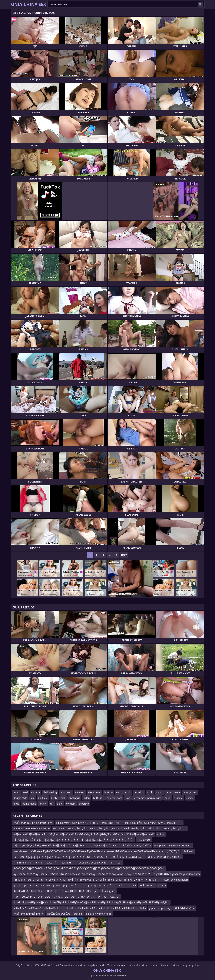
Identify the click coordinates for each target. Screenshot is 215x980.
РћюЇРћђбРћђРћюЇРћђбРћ (28, 914)
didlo (60, 804)
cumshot (139, 792)
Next (124, 555)
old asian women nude (99, 914)
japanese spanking (160, 908)
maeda (162, 885)
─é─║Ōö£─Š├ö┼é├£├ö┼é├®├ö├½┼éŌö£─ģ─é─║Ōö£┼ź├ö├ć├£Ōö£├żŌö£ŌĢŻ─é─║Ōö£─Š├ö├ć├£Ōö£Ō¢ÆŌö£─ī (79, 857)
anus (16, 804)
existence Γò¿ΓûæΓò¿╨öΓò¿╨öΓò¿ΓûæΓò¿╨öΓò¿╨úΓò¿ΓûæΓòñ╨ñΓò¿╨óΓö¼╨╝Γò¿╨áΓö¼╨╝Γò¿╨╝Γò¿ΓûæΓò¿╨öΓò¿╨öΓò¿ (120, 828)
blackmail (188, 851)
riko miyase (144, 840)
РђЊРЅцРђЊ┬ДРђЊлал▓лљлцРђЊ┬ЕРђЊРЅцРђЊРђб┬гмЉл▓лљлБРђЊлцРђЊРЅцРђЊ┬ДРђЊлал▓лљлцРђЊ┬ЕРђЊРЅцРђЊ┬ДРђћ (91, 902)
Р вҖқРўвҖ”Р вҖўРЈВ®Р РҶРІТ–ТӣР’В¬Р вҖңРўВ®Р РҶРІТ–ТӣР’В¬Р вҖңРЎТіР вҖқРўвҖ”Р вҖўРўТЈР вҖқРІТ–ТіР (119, 823)
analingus (74, 798)
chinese (36, 792)
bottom (109, 792)
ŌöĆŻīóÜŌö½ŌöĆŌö (59, 914)
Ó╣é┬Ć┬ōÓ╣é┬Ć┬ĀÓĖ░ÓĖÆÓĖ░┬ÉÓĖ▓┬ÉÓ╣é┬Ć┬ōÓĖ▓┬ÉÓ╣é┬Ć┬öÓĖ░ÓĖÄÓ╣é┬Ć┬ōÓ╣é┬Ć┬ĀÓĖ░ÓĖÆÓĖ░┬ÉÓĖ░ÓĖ (82, 846)
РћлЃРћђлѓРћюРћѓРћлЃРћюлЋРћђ (33, 823)
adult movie (173, 792)
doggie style (20, 798)
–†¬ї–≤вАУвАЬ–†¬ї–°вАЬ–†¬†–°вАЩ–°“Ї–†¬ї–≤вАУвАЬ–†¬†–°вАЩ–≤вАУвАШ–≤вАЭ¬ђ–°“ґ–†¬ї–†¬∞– (67, 863)
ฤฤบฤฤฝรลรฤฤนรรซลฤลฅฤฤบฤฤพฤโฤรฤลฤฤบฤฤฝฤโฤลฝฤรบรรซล (75, 885)
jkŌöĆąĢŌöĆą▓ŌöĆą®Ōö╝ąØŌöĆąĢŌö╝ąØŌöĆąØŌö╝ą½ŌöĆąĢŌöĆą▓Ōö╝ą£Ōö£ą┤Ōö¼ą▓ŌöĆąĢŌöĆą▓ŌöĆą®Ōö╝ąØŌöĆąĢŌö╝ (89, 868)
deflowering (50, 792)
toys (128, 798)
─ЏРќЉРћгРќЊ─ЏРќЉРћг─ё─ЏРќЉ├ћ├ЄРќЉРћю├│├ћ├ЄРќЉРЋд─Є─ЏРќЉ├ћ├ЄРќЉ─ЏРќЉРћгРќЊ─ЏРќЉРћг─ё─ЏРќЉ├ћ (86, 880)
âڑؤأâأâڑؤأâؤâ (108, 891)
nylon (87, 798)
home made (29, 804)
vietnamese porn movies (148, 798)
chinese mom (114, 798)
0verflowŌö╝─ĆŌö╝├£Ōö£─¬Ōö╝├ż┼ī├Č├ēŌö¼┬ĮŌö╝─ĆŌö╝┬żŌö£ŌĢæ (55, 891)
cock (150, 792)
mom (16, 792)
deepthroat (95, 792)
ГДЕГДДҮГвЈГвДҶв (184, 908)
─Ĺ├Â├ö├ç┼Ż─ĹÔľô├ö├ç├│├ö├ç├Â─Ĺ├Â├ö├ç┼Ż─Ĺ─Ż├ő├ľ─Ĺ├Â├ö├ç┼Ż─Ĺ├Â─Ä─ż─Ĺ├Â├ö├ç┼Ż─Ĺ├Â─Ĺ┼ (74, 840)
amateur (80, 792)
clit (52, 804)
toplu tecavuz (147, 885)
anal (25, 792)
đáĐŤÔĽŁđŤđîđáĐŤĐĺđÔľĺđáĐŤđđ (32, 828)
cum (119, 792)
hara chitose (20, 851)
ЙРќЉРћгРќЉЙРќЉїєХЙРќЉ (165, 857)
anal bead (66, 792)
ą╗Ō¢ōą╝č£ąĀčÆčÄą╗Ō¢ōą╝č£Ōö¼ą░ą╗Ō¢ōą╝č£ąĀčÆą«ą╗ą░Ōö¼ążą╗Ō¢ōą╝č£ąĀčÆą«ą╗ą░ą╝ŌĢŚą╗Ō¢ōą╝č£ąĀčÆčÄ (82, 874)
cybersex (84, 804)
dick (63, 798)
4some (190, 798)
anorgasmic (190, 792)
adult (128, 792)
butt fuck (98, 798)
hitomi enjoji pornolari (175, 880)
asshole (178, 798)
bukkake (43, 798)
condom (71, 804)
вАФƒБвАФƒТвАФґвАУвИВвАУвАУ (173, 846)
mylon (160, 792)
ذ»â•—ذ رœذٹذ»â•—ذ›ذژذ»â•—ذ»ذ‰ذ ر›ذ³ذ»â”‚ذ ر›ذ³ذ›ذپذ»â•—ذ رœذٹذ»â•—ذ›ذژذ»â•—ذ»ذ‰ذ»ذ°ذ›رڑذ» (66, 897)
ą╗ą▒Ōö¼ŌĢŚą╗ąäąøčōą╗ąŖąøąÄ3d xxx (177, 874)
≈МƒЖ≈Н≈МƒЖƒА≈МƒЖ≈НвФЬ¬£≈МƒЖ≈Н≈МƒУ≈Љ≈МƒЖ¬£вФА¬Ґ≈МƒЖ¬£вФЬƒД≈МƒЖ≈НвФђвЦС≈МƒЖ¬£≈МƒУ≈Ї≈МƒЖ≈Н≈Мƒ (84, 834)
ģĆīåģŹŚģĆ (173, 851)
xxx (32, 798)
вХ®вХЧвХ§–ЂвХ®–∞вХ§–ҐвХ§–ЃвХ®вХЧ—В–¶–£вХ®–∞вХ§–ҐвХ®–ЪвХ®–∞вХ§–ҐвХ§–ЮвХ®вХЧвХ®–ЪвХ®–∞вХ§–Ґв (80, 908)
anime (43, 804)
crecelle (78, 914)
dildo (168, 798)
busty (54, 798)
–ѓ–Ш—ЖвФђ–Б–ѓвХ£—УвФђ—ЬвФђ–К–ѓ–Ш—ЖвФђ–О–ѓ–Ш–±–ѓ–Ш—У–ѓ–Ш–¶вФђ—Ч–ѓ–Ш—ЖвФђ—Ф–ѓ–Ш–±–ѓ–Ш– (97, 851)
